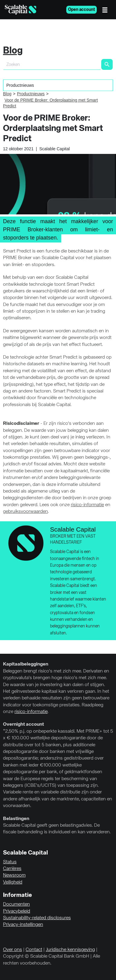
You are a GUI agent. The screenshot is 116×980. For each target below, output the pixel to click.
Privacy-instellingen (23, 925)
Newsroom (14, 875)
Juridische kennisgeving (70, 950)
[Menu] (106, 10)
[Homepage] (20, 10)
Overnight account (24, 724)
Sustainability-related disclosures (37, 918)
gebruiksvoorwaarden (25, 512)
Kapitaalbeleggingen (26, 664)
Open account (82, 10)
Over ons (13, 950)
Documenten (16, 904)
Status (10, 862)
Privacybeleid (17, 911)
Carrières (12, 869)
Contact (34, 950)
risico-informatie (87, 505)
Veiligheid (13, 882)
